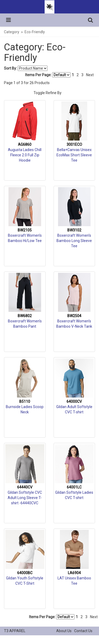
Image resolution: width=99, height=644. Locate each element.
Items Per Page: (48, 75)
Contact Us (83, 631)
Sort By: (10, 68)
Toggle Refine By (48, 93)
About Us (64, 631)
